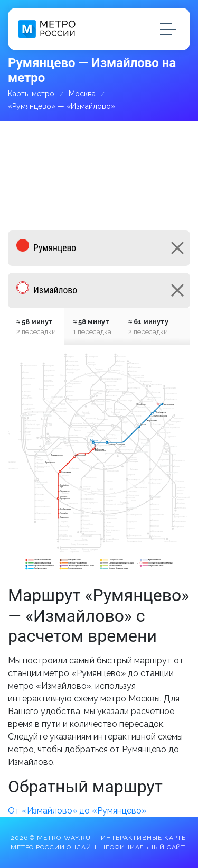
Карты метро (31, 94)
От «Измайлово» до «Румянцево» (77, 811)
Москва (82, 94)
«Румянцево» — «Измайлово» (62, 106)
